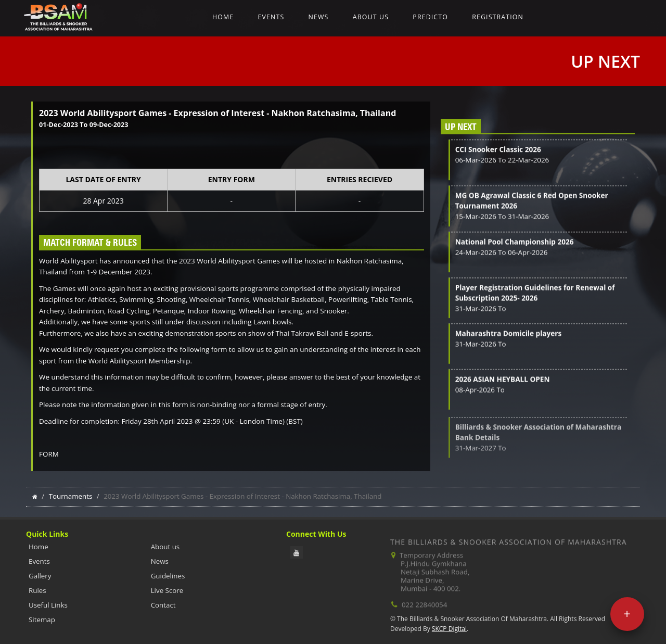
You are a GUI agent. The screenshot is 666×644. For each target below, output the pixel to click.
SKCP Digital (449, 629)
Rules (37, 590)
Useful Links (48, 605)
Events (271, 17)
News (319, 17)
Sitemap (42, 620)
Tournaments (71, 496)
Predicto (430, 17)
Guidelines (168, 576)
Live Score (167, 590)
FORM (49, 454)
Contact (163, 605)
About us (371, 17)
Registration (498, 17)
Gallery (40, 576)
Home (223, 17)
